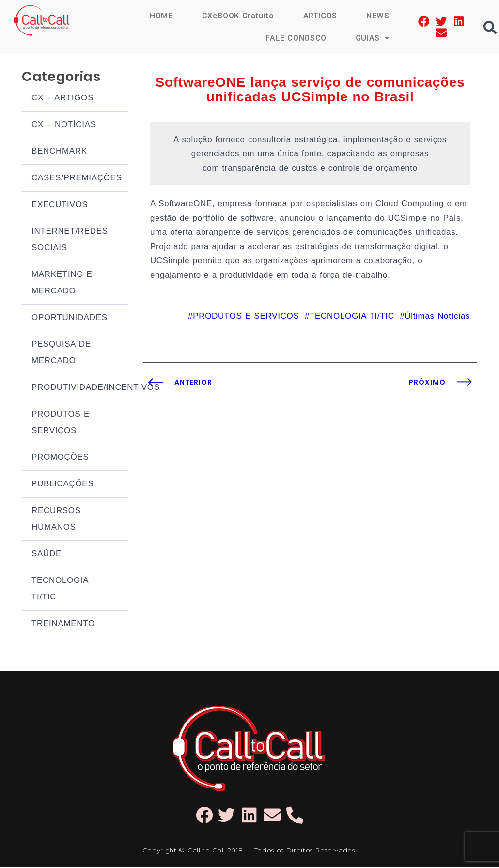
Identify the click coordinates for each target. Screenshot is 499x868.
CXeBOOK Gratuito (237, 16)
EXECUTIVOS (60, 205)
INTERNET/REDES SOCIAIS (70, 240)
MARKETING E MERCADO (62, 283)
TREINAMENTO (63, 624)
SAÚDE (47, 555)
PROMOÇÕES (60, 458)
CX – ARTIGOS (62, 99)
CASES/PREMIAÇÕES (77, 179)
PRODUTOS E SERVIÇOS (61, 423)
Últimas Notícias (437, 319)
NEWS (378, 16)
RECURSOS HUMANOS (56, 520)
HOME (161, 16)
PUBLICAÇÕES (62, 485)
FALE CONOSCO (296, 38)
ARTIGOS (320, 16)
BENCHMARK (59, 152)
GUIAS (373, 38)
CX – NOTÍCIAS (64, 125)
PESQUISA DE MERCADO (61, 353)
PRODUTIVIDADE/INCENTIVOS (80, 388)
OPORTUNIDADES (70, 318)
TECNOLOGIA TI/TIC (60, 589)
